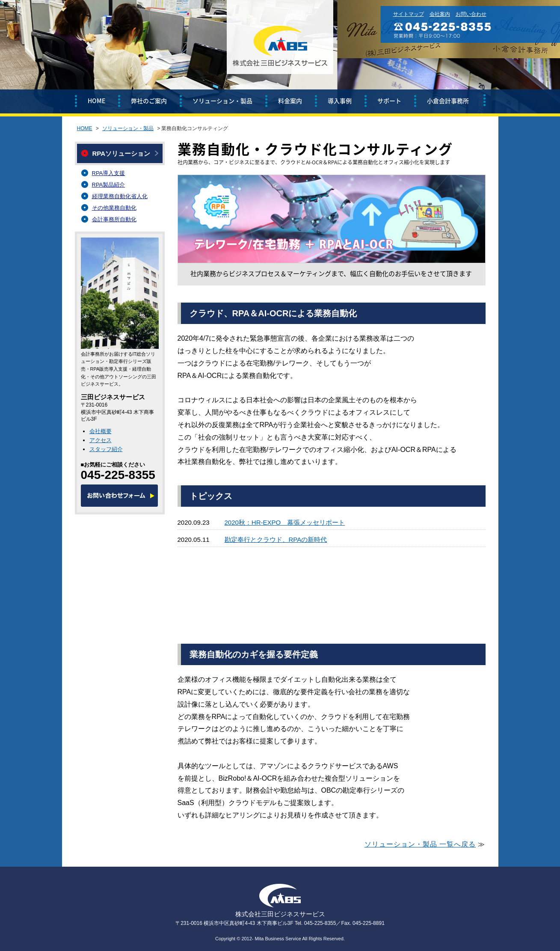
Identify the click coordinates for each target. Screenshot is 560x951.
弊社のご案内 (149, 101)
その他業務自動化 (114, 208)
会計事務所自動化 (114, 219)
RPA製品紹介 (109, 185)
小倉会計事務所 (448, 101)
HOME (96, 101)
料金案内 (290, 101)
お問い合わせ (471, 14)
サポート (389, 101)
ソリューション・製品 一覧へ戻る (420, 844)
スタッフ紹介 (106, 449)
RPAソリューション (121, 153)
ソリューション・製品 (222, 101)
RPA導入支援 (109, 173)
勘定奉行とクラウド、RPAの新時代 (276, 539)
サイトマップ (409, 14)
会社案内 (440, 14)
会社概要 (101, 431)
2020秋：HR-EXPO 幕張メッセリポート (285, 522)
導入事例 (340, 101)
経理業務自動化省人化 (120, 196)
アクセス (101, 440)
